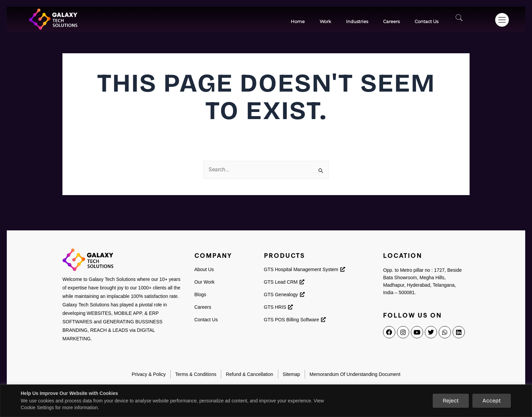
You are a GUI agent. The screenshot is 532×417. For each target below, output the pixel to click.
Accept (492, 401)
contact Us (426, 21)
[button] (501, 18)
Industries (357, 21)
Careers (391, 21)
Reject (451, 401)
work (325, 21)
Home (298, 21)
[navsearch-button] (461, 19)
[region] (266, 401)
